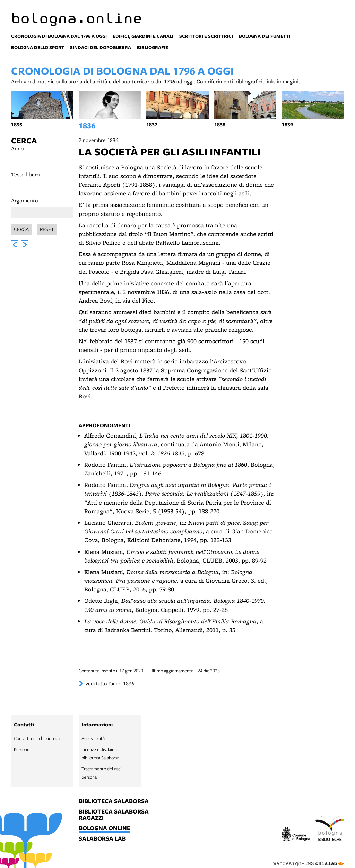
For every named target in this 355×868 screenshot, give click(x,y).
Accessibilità (93, 738)
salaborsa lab (102, 839)
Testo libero (25, 174)
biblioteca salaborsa (114, 801)
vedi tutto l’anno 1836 (110, 683)
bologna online (105, 828)
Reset (47, 228)
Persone (22, 749)
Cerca (24, 141)
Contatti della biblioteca (37, 738)
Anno (18, 148)
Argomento (25, 200)
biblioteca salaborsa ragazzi (114, 815)
